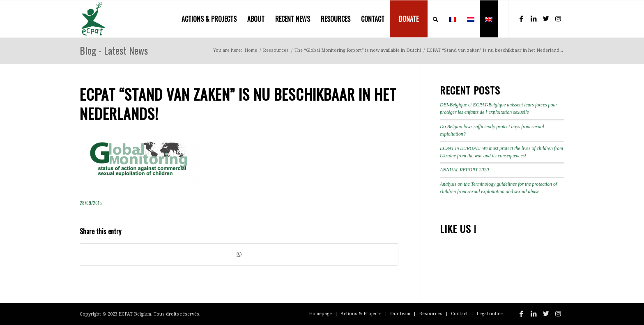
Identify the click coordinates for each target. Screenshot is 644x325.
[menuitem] (209, 19)
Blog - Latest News (114, 50)
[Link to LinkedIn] (534, 18)
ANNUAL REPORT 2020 (464, 170)
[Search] (436, 19)
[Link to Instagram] (558, 18)
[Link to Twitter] (546, 18)
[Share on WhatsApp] (239, 255)
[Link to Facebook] (521, 18)
